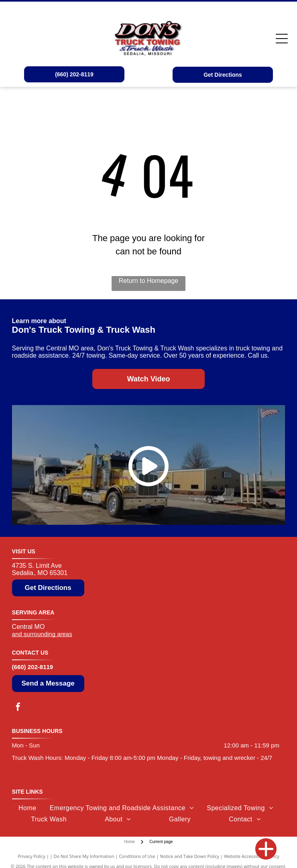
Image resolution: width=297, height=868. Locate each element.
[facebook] (18, 708)
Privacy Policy (32, 856)
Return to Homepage (149, 281)
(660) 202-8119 (33, 667)
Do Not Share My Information (84, 856)
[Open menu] (282, 39)
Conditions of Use (137, 856)
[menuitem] (27, 808)
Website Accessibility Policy (252, 856)
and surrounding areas (42, 634)
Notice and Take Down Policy (190, 856)
